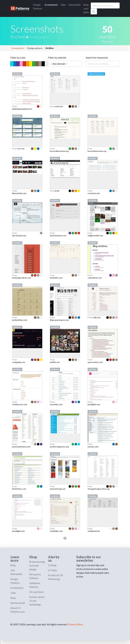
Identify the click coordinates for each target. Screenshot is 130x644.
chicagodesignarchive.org (98, 489)
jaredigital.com (94, 404)
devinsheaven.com (58, 236)
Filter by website (57, 58)
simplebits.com (56, 531)
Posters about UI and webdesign (37, 601)
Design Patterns (15, 581)
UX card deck (37, 592)
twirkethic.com (56, 278)
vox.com (21, 149)
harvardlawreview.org (59, 151)
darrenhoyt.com (19, 236)
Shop (13, 598)
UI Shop (52, 565)
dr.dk (57, 191)
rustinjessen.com (20, 404)
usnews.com (93, 447)
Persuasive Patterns (35, 576)
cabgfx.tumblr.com (95, 236)
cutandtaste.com (95, 278)
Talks (63, 5)
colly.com (97, 317)
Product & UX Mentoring (56, 577)
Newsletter (75, 5)
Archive (20, 37)
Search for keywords (97, 58)
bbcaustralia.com (19, 193)
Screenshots (51, 5)
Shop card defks (86, 8)
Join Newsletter (16, 572)
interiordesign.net (58, 489)
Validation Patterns (35, 585)
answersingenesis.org (59, 447)
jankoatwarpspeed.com (22, 109)
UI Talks (53, 570)
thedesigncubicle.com (22, 278)
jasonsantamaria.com (21, 447)
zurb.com (59, 106)
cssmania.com (94, 193)
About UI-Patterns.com (18, 610)
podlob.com (55, 362)
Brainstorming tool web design (37, 565)
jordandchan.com (20, 320)
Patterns (38, 7)
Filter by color (18, 58)
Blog (13, 565)
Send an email (18, 603)
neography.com (19, 362)
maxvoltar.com (56, 404)
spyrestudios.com (95, 362)
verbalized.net (94, 531)
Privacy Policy (75, 624)
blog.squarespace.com (59, 320)
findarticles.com (19, 489)
